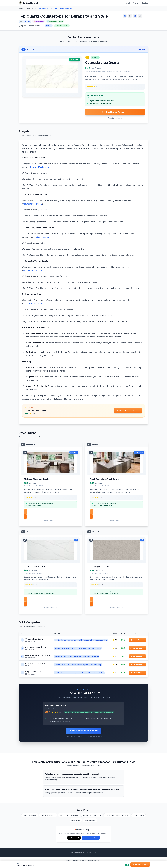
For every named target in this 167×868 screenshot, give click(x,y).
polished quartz (139, 815)
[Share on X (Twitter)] (130, 16)
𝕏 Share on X (74, 838)
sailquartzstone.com (32, 270)
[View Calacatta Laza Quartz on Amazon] (140, 864)
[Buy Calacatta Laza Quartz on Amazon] (137, 640)
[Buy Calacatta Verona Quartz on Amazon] (137, 665)
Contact (145, 3)
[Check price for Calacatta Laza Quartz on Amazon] (128, 411)
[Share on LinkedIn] (135, 16)
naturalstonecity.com (33, 204)
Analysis (136, 3)
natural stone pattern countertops (117, 815)
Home (21, 8)
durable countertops (48, 815)
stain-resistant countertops (69, 815)
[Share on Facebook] (125, 16)
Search (127, 3)
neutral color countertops (92, 815)
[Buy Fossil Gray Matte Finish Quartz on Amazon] (137, 656)
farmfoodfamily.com (39, 167)
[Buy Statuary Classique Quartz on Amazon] (137, 648)
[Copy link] (140, 16)
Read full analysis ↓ (115, 118)
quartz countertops (30, 815)
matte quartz (76, 820)
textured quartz (90, 820)
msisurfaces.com (42, 237)
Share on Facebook (91, 838)
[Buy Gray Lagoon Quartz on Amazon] (137, 673)
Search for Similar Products (83, 731)
